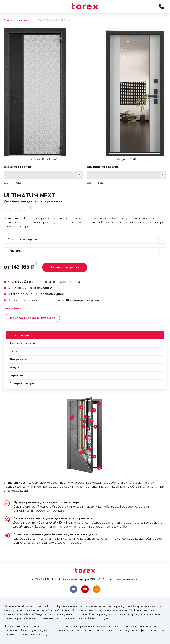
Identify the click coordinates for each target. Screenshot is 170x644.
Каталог (24, 21)
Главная (9, 21)
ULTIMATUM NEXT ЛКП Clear (52, 21)
